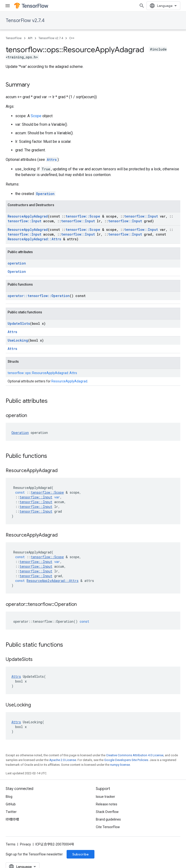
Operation (45, 194)
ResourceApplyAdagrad (28, 216)
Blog (9, 797)
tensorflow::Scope (83, 216)
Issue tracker (105, 797)
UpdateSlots (19, 323)
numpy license (120, 765)
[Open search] (142, 6)
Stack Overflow (107, 812)
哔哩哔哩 (12, 819)
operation (17, 263)
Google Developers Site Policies (126, 760)
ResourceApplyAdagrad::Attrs (34, 239)
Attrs (52, 160)
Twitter (11, 812)
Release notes (107, 804)
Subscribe (81, 854)
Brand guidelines (108, 819)
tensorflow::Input (141, 216)
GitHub (11, 804)
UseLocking (18, 340)
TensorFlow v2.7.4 (25, 21)
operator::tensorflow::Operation (39, 296)
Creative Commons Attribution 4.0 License (135, 755)
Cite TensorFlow (108, 827)
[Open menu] (8, 6)
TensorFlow (14, 38)
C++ (72, 38)
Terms (11, 844)
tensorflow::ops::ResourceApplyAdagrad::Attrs (42, 373)
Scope (36, 116)
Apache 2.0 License (63, 760)
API (30, 38)
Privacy (25, 844)
